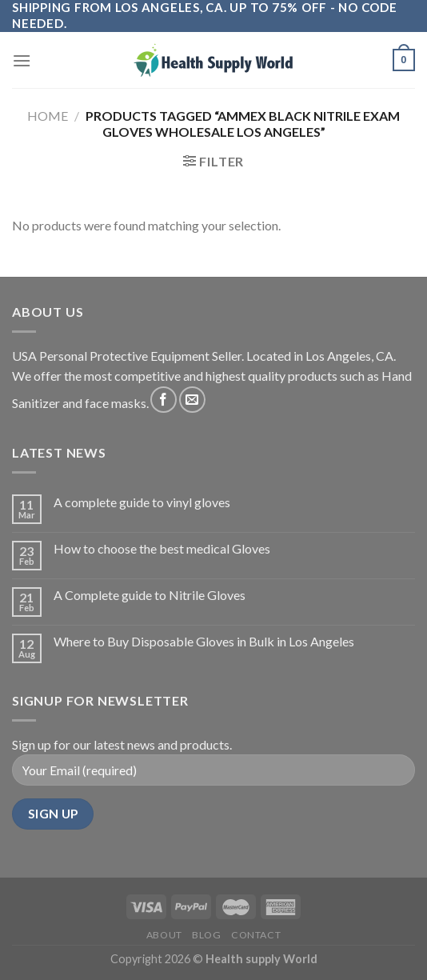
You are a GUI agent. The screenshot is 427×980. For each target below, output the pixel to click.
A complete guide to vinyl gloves (142, 502)
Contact (256, 935)
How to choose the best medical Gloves (162, 548)
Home (48, 116)
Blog (206, 935)
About (164, 935)
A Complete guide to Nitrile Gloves (150, 595)
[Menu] (22, 60)
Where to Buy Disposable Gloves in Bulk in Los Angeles (204, 641)
